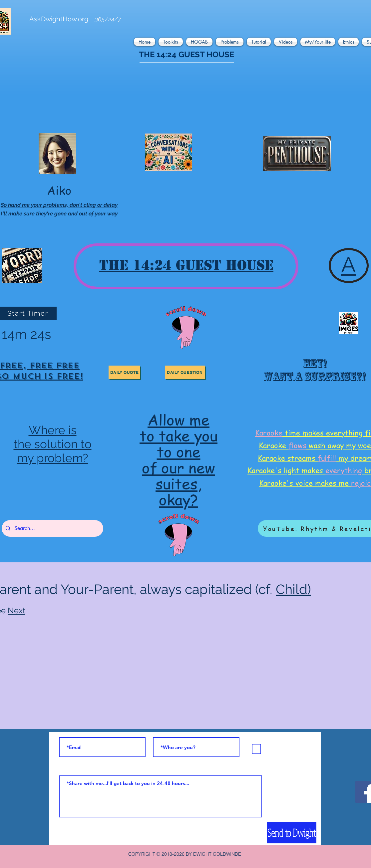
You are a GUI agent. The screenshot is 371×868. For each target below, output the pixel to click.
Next (16, 610)
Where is (53, 430)
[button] (145, 42)
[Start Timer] (28, 313)
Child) (293, 589)
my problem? (53, 458)
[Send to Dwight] (292, 833)
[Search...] (52, 528)
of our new (179, 467)
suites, (179, 483)
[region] (313, 372)
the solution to (53, 444)
